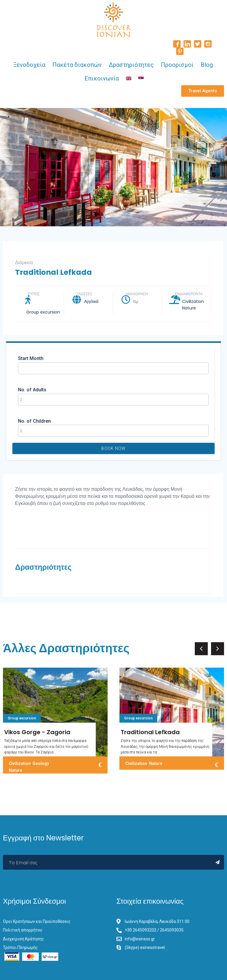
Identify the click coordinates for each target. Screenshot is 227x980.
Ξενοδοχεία (29, 65)
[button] (203, 91)
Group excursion (43, 312)
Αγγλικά (91, 301)
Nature (189, 308)
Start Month (31, 358)
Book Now (113, 448)
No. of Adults (32, 390)
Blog (207, 65)
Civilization (193, 301)
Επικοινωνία (102, 78)
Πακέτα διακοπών (77, 65)
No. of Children (34, 421)
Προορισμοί (177, 65)
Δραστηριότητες (131, 65)
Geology (41, 763)
